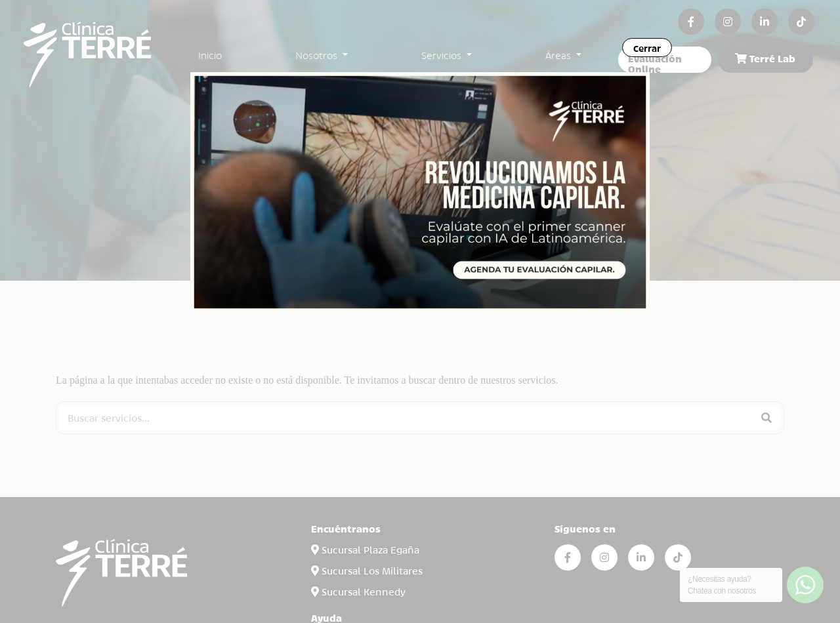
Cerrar (647, 48)
